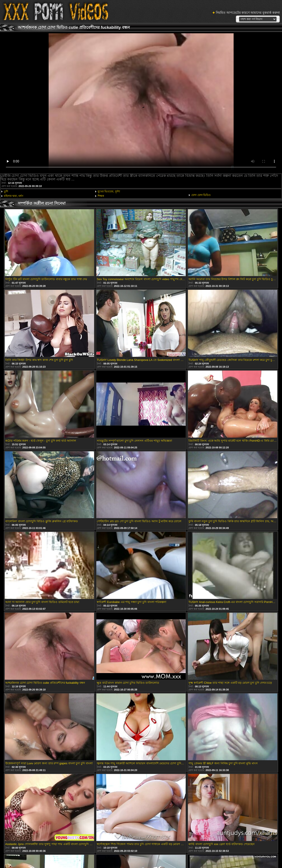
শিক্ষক (101, 196)
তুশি (6, 191)
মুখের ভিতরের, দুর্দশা (109, 191)
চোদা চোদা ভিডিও (201, 195)
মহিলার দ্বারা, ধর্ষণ (14, 196)
